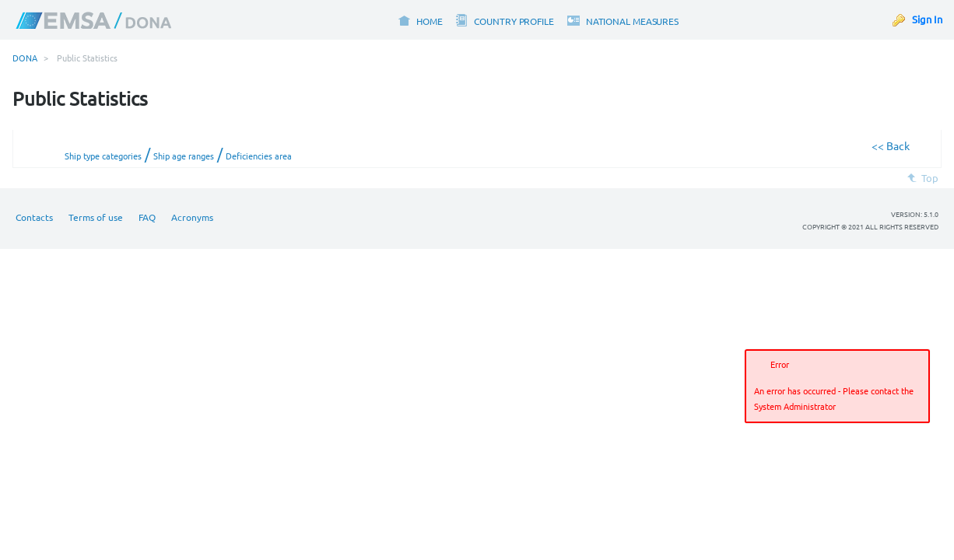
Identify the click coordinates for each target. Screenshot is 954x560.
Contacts (34, 217)
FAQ (147, 217)
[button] (915, 427)
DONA (25, 58)
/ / (178, 154)
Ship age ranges (184, 156)
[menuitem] (420, 20)
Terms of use (96, 217)
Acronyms (192, 217)
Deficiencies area (259, 156)
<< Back (891, 145)
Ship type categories (103, 156)
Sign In (927, 19)
